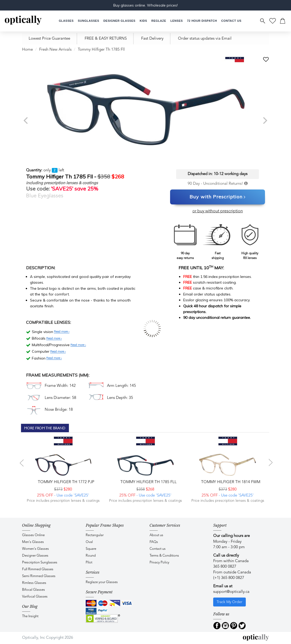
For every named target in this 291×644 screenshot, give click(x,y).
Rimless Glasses (34, 583)
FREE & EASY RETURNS (106, 39)
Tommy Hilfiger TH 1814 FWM (230, 482)
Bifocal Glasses (34, 590)
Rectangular (95, 535)
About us (156, 535)
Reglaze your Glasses (102, 582)
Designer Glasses (35, 556)
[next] (265, 120)
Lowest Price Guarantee (49, 39)
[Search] (263, 21)
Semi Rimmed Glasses (39, 576)
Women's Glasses (35, 549)
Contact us (158, 549)
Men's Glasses (33, 542)
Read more (62, 332)
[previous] (27, 120)
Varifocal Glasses (35, 597)
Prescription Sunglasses (40, 563)
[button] (143, 21)
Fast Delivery (152, 39)
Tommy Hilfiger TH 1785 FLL (148, 482)
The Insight (30, 616)
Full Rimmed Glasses (38, 569)
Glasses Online (33, 535)
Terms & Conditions (164, 556)
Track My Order (229, 602)
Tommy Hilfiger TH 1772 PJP (66, 482)
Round (91, 556)
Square (91, 549)
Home (27, 50)
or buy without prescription (218, 211)
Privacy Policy (159, 563)
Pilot (89, 563)
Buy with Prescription (218, 197)
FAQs (154, 542)
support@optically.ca (231, 592)
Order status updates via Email (205, 39)
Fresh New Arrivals (55, 50)
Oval (89, 542)
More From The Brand (45, 428)
